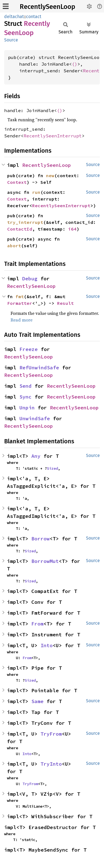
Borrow (40, 539)
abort (14, 246)
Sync (26, 397)
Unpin (27, 408)
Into (47, 645)
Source (11, 40)
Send (26, 386)
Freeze (29, 349)
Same (37, 701)
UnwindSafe (35, 418)
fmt (20, 296)
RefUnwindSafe (39, 368)
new (50, 175)
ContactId (20, 229)
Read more (21, 320)
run (36, 192)
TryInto (51, 764)
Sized (52, 468)
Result (65, 303)
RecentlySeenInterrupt (53, 136)
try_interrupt (25, 222)
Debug (30, 279)
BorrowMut (45, 561)
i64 (72, 229)
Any (36, 456)
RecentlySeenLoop (47, 7)
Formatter (20, 303)
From (37, 624)
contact (34, 17)
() (75, 64)
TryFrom (51, 734)
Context (17, 182)
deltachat (14, 17)
